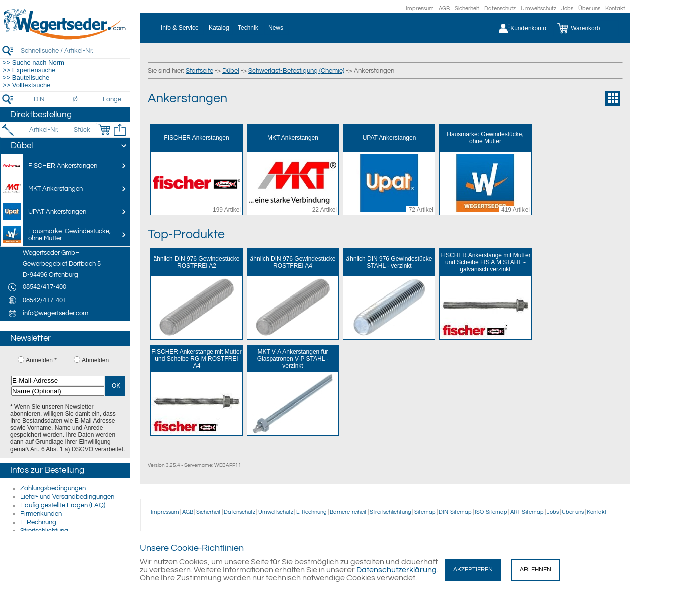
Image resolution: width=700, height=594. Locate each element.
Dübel (231, 71)
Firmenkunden (41, 514)
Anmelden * (41, 360)
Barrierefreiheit (348, 512)
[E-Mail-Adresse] (58, 381)
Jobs (567, 8)
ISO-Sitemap (491, 512)
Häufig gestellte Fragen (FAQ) (63, 505)
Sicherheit (467, 8)
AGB (444, 8)
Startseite (199, 71)
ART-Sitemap (527, 512)
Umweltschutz (539, 8)
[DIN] (39, 99)
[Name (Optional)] (58, 391)
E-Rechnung (38, 522)
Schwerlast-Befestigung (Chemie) (296, 71)
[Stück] (81, 130)
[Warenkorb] (586, 28)
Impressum (420, 8)
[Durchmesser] (76, 99)
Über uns (589, 8)
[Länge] (112, 99)
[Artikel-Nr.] (43, 130)
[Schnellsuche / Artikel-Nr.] (75, 50)
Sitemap (425, 512)
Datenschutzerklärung (396, 570)
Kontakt (615, 8)
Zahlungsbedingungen (53, 488)
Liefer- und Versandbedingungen (67, 497)
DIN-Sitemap (455, 512)
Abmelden (95, 360)
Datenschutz (500, 8)
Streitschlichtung (390, 512)
